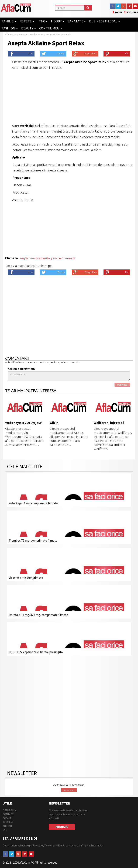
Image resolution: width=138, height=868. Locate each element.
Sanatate (77, 21)
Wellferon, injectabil (109, 423)
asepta (24, 258)
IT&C (43, 21)
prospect (57, 258)
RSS (5, 830)
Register (131, 12)
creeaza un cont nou (37, 362)
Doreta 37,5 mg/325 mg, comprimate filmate (38, 615)
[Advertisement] (69, 97)
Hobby (58, 21)
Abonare (69, 790)
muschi (70, 258)
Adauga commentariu (22, 369)
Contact (8, 814)
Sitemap (8, 826)
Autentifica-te (13, 362)
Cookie (7, 818)
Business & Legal (104, 21)
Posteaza (122, 385)
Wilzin (54, 423)
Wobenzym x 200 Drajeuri (24, 423)
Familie (9, 21)
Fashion (10, 28)
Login (117, 12)
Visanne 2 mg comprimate (26, 578)
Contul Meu (51, 28)
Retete (27, 21)
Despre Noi (10, 810)
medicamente (40, 258)
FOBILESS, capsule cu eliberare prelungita (36, 652)
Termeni (8, 822)
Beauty (28, 28)
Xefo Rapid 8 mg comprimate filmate (33, 503)
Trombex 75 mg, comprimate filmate (33, 540)
